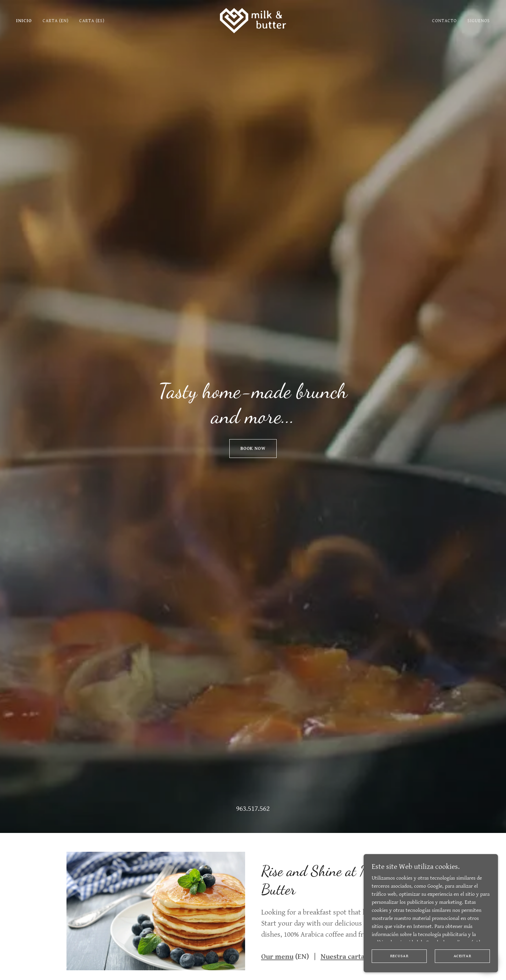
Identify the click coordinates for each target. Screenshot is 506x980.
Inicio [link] (24, 21)
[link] (253, 20)
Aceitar (463, 956)
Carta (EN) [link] (56, 21)
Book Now (253, 449)
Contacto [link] (444, 21)
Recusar (399, 956)
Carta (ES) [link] (92, 21)
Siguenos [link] (479, 21)
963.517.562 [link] (253, 809)
